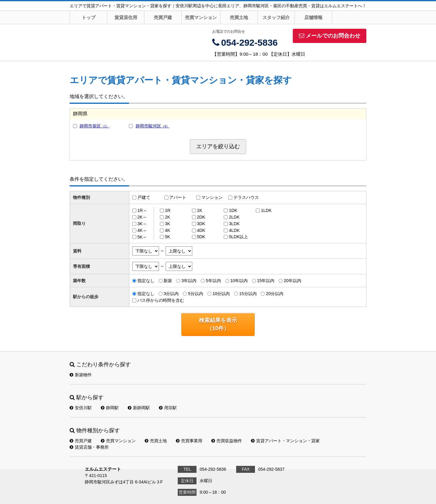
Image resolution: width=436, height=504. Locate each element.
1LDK (266, 210)
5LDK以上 (238, 237)
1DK (233, 210)
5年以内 (213, 281)
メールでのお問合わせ (330, 36)
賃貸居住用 (126, 17)
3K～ (142, 224)
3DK (201, 224)
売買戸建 (163, 17)
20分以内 (275, 294)
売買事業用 (189, 441)
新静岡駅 (139, 408)
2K (168, 217)
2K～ (142, 217)
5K (168, 237)
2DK (201, 217)
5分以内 (196, 294)
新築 (168, 281)
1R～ (142, 210)
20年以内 (292, 281)
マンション (212, 197)
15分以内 (248, 294)
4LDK (234, 230)
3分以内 (171, 294)
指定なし (146, 281)
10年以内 (239, 281)
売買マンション (201, 17)
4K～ (142, 230)
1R (168, 210)
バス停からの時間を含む (161, 300)
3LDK (234, 224)
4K (168, 230)
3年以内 (189, 281)
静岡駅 (110, 408)
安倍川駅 (81, 408)
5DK (201, 237)
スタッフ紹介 (276, 17)
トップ (89, 17)
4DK (201, 230)
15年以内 (266, 281)
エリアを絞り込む (218, 147)
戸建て (144, 197)
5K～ (142, 237)
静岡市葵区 (94, 126)
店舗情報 (313, 17)
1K (199, 210)
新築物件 (81, 375)
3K (168, 224)
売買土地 (239, 17)
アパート (178, 197)
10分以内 (221, 294)
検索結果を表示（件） (218, 324)
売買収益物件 (227, 441)
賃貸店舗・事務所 (89, 447)
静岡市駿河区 (153, 126)
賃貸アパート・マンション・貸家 (285, 441)
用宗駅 (168, 408)
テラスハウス (246, 197)
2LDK (234, 217)
